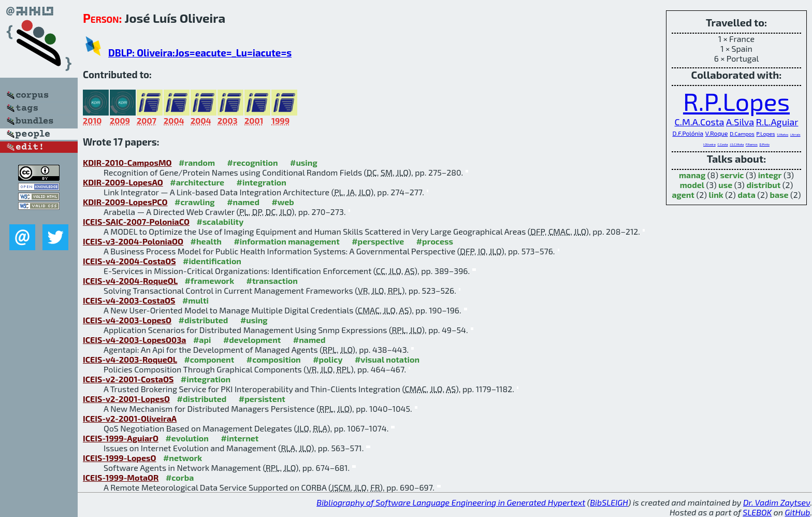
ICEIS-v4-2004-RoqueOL (130, 281)
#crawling (195, 202)
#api (202, 340)
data (746, 195)
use (725, 185)
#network (183, 458)
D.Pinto (764, 144)
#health (206, 241)
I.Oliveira (709, 144)
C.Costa (722, 144)
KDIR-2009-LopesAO (123, 182)
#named (243, 202)
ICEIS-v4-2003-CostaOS (129, 300)
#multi (195, 300)
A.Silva (740, 122)
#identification (212, 261)
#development (252, 340)
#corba (180, 477)
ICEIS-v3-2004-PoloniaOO (133, 241)
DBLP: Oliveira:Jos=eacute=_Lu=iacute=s (200, 53)
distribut (763, 185)
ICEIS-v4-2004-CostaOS (129, 261)
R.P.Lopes (736, 101)
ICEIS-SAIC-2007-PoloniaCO (136, 221)
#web (282, 202)
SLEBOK (757, 512)
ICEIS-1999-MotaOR (121, 477)
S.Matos (782, 134)
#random (197, 162)
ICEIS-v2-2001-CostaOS (128, 379)
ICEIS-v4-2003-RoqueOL (130, 359)
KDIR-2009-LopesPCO (125, 202)
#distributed (204, 320)
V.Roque (717, 133)
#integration (262, 182)
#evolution (187, 438)
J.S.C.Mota (737, 144)
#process (435, 241)
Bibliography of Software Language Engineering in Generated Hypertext (451, 502)
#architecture (197, 182)
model (692, 185)
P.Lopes (765, 134)
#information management (286, 241)
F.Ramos (752, 144)
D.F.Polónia (688, 133)
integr (770, 175)
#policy (328, 359)
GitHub (798, 512)
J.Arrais (795, 134)
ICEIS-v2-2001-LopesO (126, 399)
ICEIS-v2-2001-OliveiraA (130, 418)
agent (683, 195)
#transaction (272, 281)
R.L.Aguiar (777, 122)
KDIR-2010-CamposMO (127, 162)
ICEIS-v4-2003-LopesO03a (134, 340)
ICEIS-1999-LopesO (119, 458)
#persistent (262, 399)
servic (732, 175)
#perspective (378, 241)
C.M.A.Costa (700, 122)
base (779, 195)
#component (209, 359)
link (716, 195)
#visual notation (387, 359)
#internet (240, 438)
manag (692, 175)
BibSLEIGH (609, 502)
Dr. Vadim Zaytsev (777, 502)
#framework (210, 281)
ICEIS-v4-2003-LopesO (127, 320)
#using (304, 162)
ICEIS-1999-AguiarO (121, 438)
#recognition (253, 162)
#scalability (220, 221)
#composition (274, 359)
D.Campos (742, 134)
